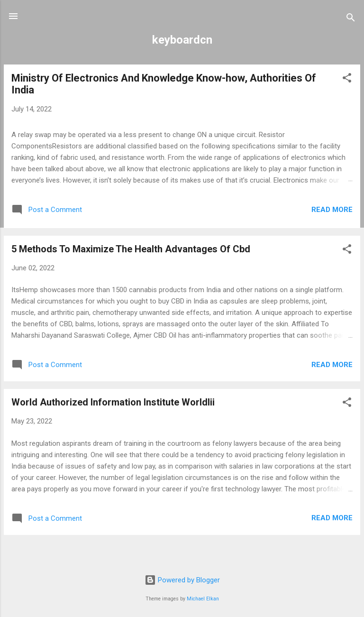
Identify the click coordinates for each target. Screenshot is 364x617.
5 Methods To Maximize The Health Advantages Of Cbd (131, 249)
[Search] (351, 19)
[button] (347, 79)
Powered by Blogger (182, 580)
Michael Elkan (203, 599)
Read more (332, 210)
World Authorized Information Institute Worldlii (113, 402)
